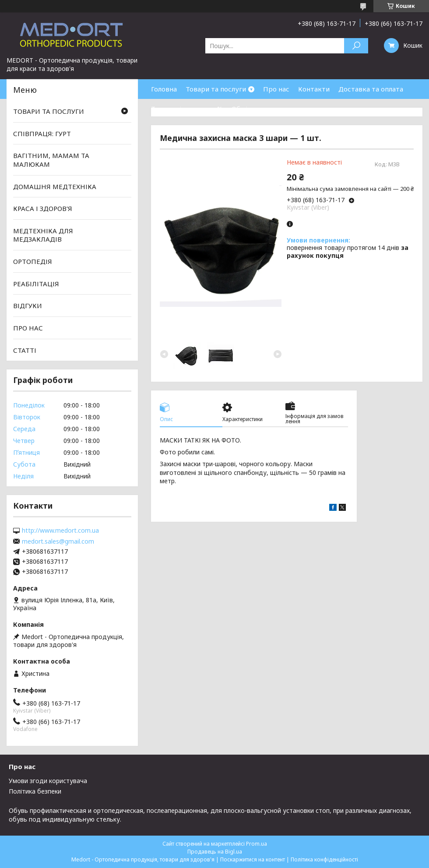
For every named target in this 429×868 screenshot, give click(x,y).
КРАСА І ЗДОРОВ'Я (43, 208)
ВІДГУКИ (28, 306)
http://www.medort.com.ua (60, 531)
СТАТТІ (25, 350)
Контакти (314, 89)
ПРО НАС (28, 328)
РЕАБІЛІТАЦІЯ (36, 284)
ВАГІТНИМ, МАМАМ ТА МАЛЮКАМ (51, 160)
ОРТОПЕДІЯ (33, 261)
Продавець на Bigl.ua (215, 852)
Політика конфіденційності (324, 859)
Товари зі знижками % (187, 109)
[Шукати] (356, 46)
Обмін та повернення (266, 109)
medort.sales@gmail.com (58, 541)
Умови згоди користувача (48, 781)
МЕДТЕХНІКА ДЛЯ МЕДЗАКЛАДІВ (43, 235)
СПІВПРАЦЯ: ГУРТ (42, 134)
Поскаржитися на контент (253, 859)
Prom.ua (257, 844)
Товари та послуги (216, 89)
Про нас (276, 89)
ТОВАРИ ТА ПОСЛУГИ (49, 111)
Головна (164, 89)
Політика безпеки (35, 791)
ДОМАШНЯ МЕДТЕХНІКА (55, 186)
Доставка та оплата (371, 89)
